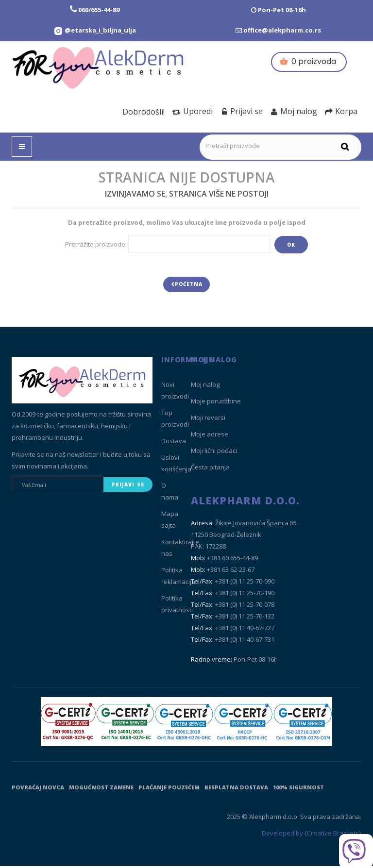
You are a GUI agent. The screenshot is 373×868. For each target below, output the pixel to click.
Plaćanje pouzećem (169, 789)
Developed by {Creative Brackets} (312, 835)
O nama (170, 494)
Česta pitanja (210, 469)
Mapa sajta (170, 522)
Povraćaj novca (38, 789)
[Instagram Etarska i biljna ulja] (95, 30)
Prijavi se (242, 111)
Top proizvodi (175, 421)
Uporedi (193, 111)
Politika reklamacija (178, 578)
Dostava (174, 443)
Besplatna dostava (236, 789)
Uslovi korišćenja (176, 466)
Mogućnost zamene (101, 789)
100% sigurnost (298, 789)
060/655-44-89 (99, 10)
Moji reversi (208, 420)
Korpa (341, 111)
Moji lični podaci (214, 453)
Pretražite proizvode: (96, 244)
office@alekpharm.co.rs (282, 30)
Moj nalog (294, 111)
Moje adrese (210, 436)
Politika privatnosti (177, 606)
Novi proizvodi (175, 393)
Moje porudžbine (216, 403)
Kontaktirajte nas (180, 550)
